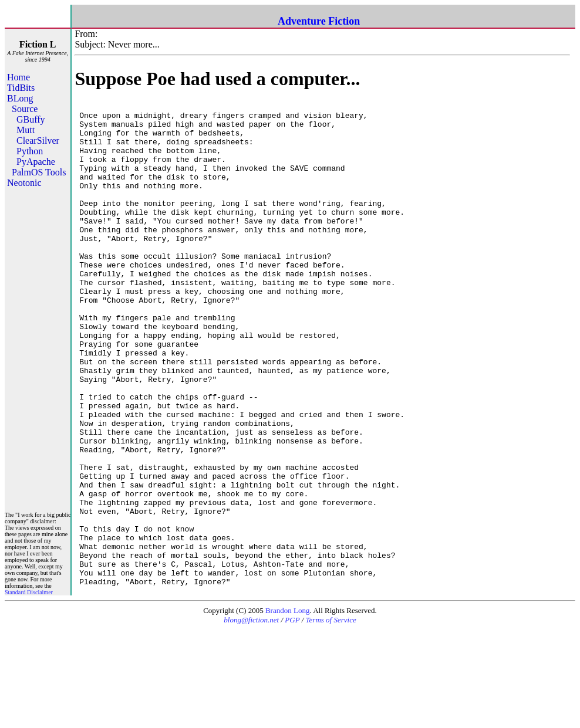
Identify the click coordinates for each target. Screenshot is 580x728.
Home (18, 77)
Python (30, 151)
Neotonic (24, 183)
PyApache (36, 162)
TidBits (21, 88)
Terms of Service (331, 718)
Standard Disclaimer (29, 691)
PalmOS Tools (39, 172)
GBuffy (31, 119)
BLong (20, 98)
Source (25, 109)
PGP (292, 718)
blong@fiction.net (251, 718)
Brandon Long (287, 709)
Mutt (26, 130)
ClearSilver (38, 140)
